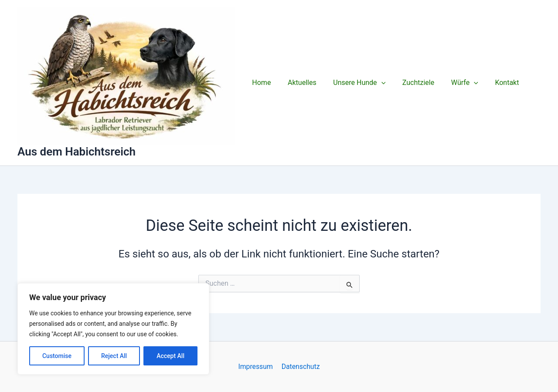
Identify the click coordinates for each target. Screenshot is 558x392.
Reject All (114, 356)
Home (260, 83)
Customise (57, 356)
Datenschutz (300, 367)
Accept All (170, 356)
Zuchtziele (408, 83)
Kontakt (491, 83)
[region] (113, 329)
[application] (374, 83)
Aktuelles (298, 83)
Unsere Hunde (352, 83)
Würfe (452, 83)
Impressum (256, 367)
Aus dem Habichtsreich (77, 152)
